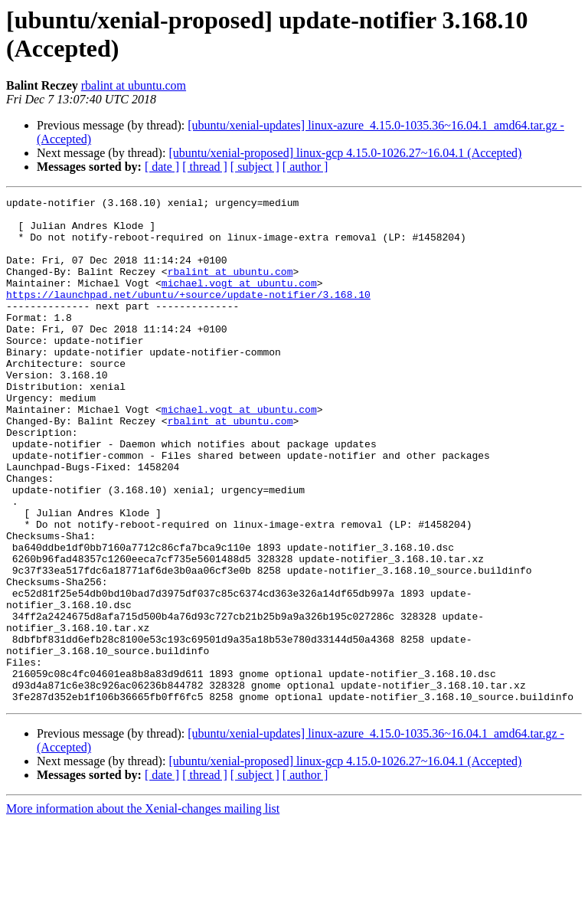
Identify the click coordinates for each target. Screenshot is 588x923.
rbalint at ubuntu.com (134, 85)
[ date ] (162, 167)
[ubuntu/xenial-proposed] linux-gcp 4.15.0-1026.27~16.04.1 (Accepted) (345, 153)
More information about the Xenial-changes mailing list (143, 910)
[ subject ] (255, 167)
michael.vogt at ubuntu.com (239, 301)
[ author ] (305, 167)
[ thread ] (205, 167)
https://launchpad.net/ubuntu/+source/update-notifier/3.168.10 (188, 315)
